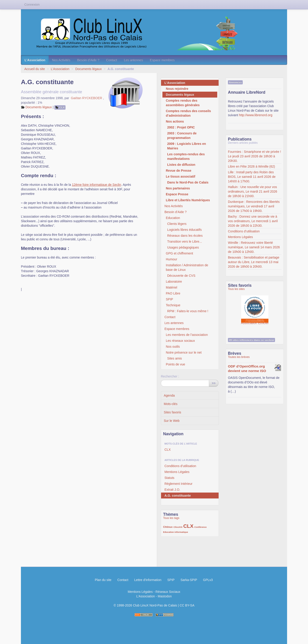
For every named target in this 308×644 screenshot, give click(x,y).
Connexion (32, 5)
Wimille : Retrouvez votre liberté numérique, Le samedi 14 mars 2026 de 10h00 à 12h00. (254, 247)
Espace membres (162, 60)
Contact (111, 60)
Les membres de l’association (187, 335)
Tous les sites (236, 289)
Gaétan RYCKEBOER (86, 98)
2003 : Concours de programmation (182, 136)
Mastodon (165, 596)
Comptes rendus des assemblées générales (183, 103)
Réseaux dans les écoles (185, 236)
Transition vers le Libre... (185, 241)
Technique (173, 305)
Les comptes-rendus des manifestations (186, 156)
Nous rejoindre (177, 89)
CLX (62, 107)
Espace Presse (177, 194)
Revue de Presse (179, 171)
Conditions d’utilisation (180, 466)
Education (173, 218)
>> (214, 383)
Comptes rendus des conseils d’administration (188, 113)
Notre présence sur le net (184, 352)
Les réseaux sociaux (180, 341)
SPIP (169, 299)
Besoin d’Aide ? (88, 60)
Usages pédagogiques (183, 247)
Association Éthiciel (255, 307)
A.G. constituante (178, 496)
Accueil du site (35, 69)
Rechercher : (170, 376)
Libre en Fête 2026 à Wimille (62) (251, 166)
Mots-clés (171, 404)
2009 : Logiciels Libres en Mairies (187, 146)
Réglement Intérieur (178, 484)
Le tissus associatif (181, 176)
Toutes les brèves (239, 357)
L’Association (35, 60)
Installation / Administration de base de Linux (187, 267)
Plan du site (103, 580)
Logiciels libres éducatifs (184, 230)
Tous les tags (171, 518)
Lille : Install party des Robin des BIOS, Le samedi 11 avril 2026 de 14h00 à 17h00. (252, 177)
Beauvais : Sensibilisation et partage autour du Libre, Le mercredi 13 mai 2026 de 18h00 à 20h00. (254, 262)
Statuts (169, 478)
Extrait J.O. (172, 490)
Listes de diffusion (181, 165)
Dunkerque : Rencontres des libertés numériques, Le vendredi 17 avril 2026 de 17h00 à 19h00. (254, 206)
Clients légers (177, 224)
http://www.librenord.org (256, 115)
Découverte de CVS (181, 276)
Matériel (172, 287)
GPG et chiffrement (179, 253)
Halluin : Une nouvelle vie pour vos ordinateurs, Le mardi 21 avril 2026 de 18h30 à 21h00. (252, 191)
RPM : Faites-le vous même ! (188, 311)
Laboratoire (174, 282)
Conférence (200, 527)
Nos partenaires (178, 188)
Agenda (169, 395)
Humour (172, 259)
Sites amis (175, 358)
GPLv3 (208, 580)
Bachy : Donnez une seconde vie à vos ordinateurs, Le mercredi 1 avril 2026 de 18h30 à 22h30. (253, 221)
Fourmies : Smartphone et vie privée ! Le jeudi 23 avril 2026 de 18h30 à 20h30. (254, 156)
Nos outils (173, 347)
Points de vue (175, 364)
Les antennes (134, 60)
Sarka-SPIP (189, 580)
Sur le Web (172, 421)
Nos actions (175, 121)
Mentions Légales (177, 472)
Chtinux (168, 527)
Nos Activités (61, 60)
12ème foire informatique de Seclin (96, 185)
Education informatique (175, 532)
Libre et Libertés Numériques (188, 200)
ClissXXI (178, 527)
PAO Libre (173, 293)
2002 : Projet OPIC (181, 127)
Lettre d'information (148, 580)
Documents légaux (88, 69)
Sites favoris (172, 412)
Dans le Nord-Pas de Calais (188, 182)
